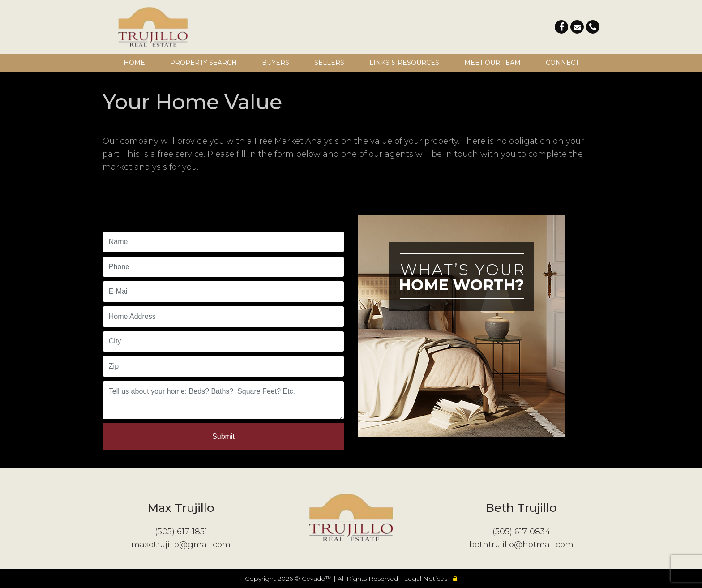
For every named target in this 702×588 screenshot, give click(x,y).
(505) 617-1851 (181, 532)
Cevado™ (318, 579)
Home (134, 63)
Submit (223, 436)
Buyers (276, 63)
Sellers (329, 63)
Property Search (203, 63)
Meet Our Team (492, 63)
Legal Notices (426, 579)
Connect (562, 63)
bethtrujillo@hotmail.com (521, 545)
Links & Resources (404, 63)
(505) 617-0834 (521, 532)
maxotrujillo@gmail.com (181, 545)
